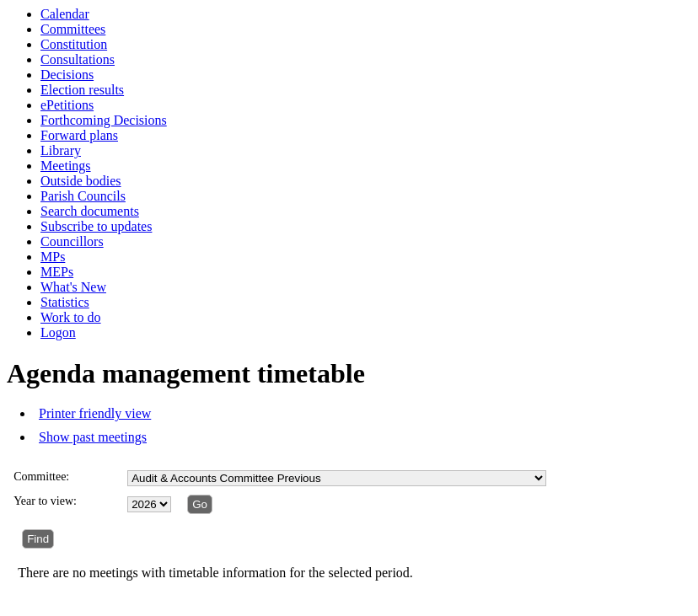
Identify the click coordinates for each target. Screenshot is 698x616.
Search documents (90, 211)
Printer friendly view (95, 413)
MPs (53, 257)
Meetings (66, 166)
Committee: (41, 477)
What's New (73, 287)
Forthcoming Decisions (104, 120)
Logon (58, 332)
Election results (82, 90)
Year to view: (45, 501)
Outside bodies (81, 181)
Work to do (71, 317)
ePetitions (67, 105)
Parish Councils (83, 196)
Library (61, 150)
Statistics (65, 302)
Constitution (74, 44)
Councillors (72, 241)
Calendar (65, 14)
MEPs (57, 272)
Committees (73, 29)
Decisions (67, 75)
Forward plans (79, 135)
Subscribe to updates (96, 226)
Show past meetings (93, 437)
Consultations (78, 59)
